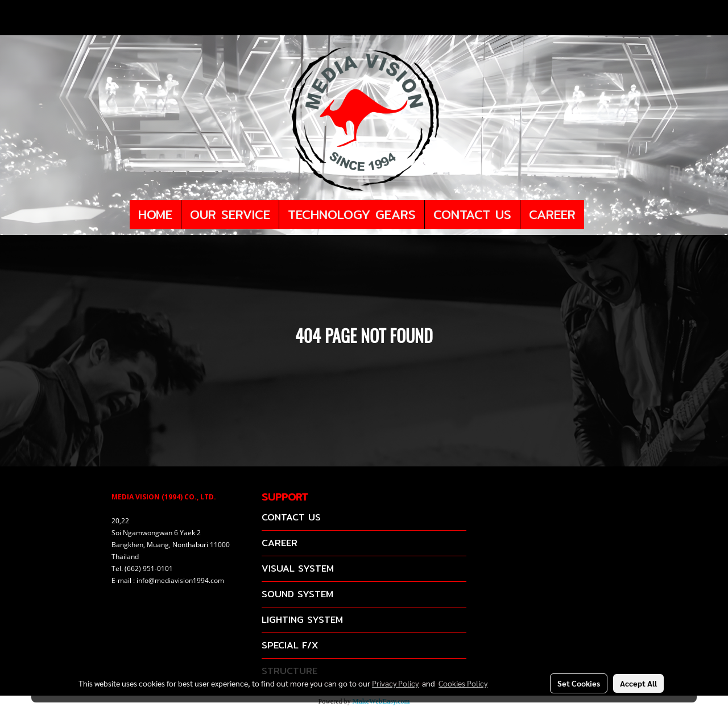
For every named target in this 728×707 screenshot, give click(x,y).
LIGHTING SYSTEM (302, 620)
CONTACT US (472, 214)
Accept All (638, 683)
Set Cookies (579, 683)
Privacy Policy (395, 683)
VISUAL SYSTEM (298, 569)
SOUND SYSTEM (297, 594)
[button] (594, 215)
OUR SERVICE (230, 214)
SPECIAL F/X (290, 645)
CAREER (552, 214)
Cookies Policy (463, 683)
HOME (155, 214)
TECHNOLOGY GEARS (352, 214)
